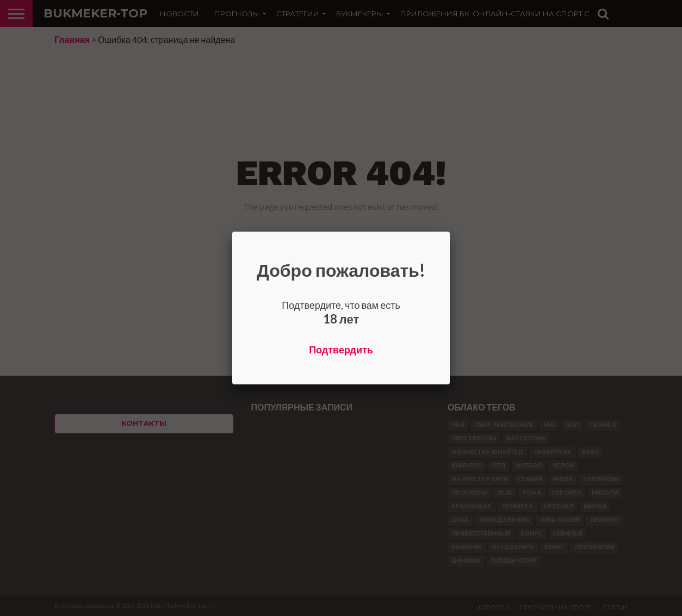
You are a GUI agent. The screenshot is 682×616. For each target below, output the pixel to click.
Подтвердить (341, 350)
